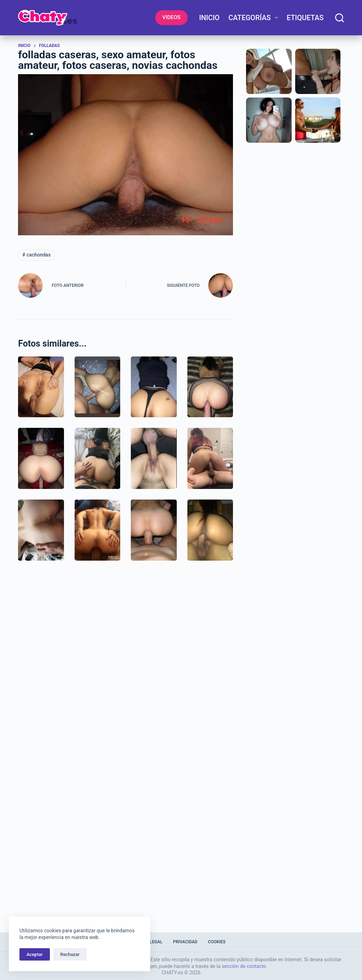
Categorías (255, 18)
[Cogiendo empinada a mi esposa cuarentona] (41, 458)
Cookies (217, 942)
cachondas (36, 255)
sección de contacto (244, 966)
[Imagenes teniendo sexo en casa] (210, 458)
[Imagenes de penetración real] (41, 530)
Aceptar (35, 954)
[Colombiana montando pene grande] (210, 530)
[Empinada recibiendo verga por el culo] (210, 387)
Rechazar (70, 954)
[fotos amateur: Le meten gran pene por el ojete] (98, 530)
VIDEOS (171, 17)
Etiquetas (305, 18)
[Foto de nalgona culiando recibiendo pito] (154, 387)
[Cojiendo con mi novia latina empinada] (98, 387)
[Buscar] (340, 18)
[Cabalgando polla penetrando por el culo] (154, 530)
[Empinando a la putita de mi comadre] (98, 458)
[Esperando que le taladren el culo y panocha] (41, 387)
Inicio (209, 18)
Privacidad (185, 942)
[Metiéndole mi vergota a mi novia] (154, 458)
